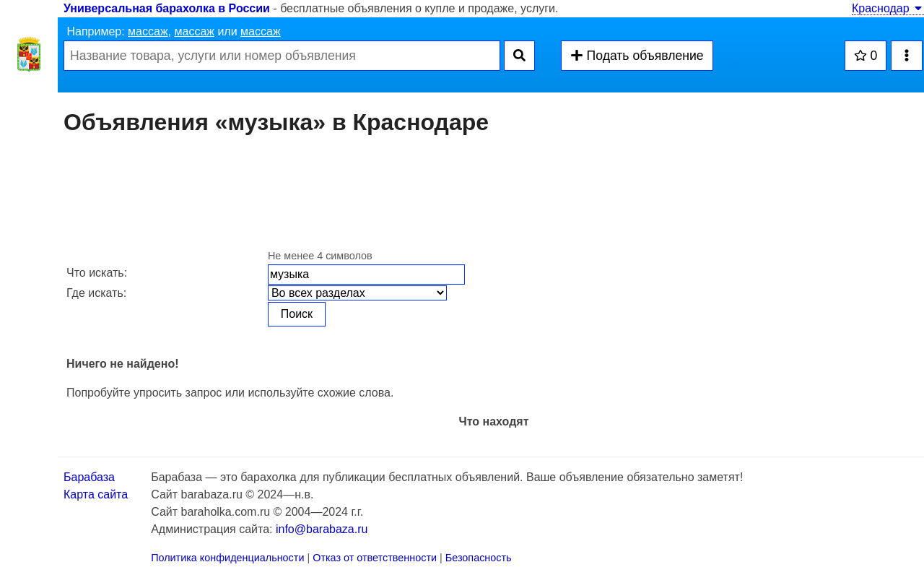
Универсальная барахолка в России (167, 8)
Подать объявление (637, 56)
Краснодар (888, 8)
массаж (148, 31)
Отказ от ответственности (375, 558)
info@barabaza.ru (322, 529)
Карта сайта (96, 494)
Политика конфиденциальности (227, 558)
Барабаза (89, 477)
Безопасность (479, 558)
